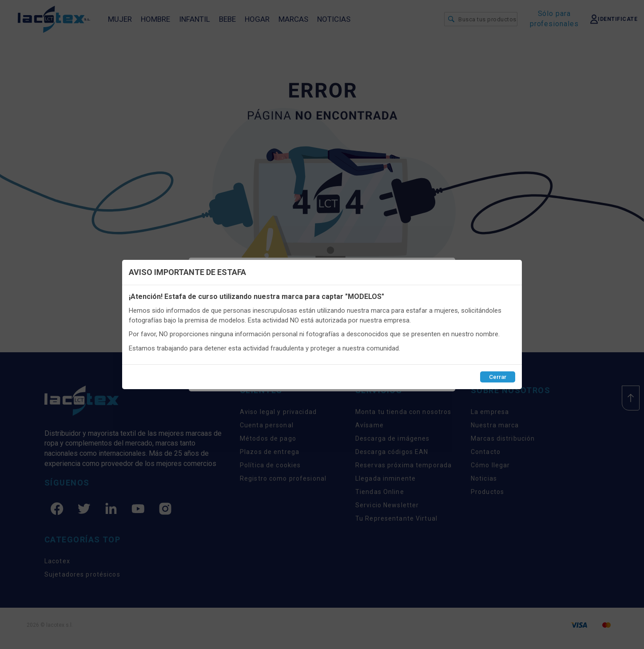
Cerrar (498, 377)
